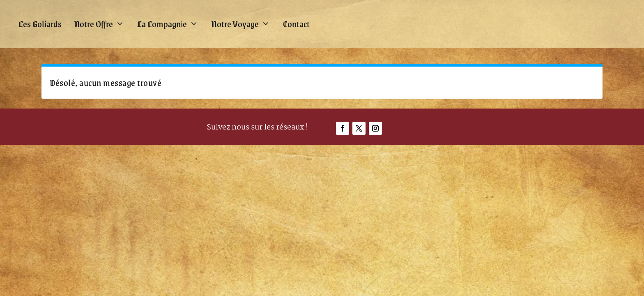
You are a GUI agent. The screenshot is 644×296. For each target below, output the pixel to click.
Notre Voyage (235, 24)
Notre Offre (93, 24)
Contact (296, 24)
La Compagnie (162, 24)
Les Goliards (40, 24)
